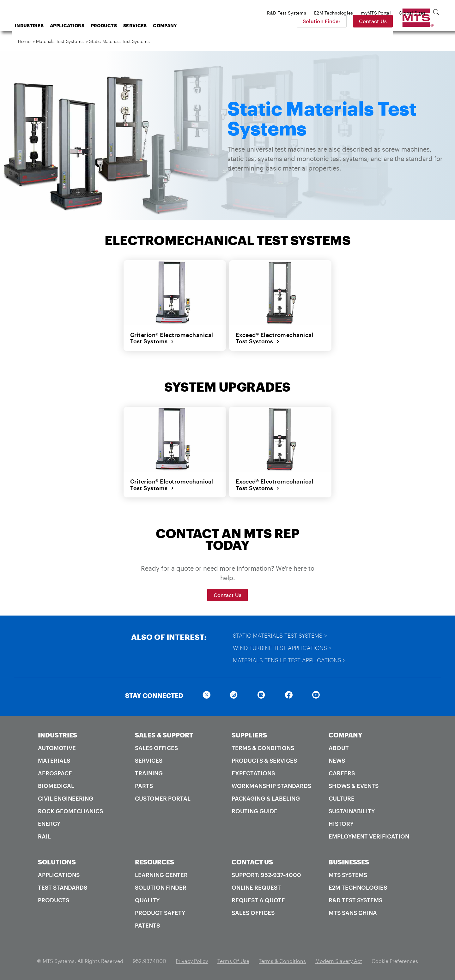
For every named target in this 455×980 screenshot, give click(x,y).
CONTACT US (252, 861)
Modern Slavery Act (339, 960)
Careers (342, 773)
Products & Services (264, 760)
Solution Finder (366, 21)
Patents (147, 925)
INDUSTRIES (58, 734)
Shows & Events (354, 785)
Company (215, 25)
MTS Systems (348, 874)
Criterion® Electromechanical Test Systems (171, 338)
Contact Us (417, 21)
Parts (144, 785)
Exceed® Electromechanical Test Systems (274, 338)
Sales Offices (156, 747)
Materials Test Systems (60, 41)
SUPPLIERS (249, 734)
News (337, 760)
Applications (118, 25)
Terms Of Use (233, 960)
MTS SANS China (353, 912)
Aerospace (55, 773)
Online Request (256, 887)
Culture (342, 798)
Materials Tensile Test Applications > (290, 659)
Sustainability (352, 810)
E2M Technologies (358, 887)
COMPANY (346, 734)
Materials (54, 760)
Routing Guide (255, 810)
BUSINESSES (349, 861)
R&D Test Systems (355, 899)
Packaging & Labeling (266, 798)
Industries (80, 25)
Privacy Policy (192, 960)
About (339, 747)
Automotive (57, 747)
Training (149, 773)
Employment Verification (369, 836)
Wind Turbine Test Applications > (282, 647)
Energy (49, 823)
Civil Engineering (66, 798)
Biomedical (56, 785)
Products (155, 25)
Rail (44, 836)
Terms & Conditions (263, 747)
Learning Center (161, 874)
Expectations (253, 773)
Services (185, 25)
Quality (147, 899)
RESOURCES (155, 861)
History (341, 823)
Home (24, 41)
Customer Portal (163, 798)
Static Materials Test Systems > (280, 635)
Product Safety (160, 912)
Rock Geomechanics (70, 810)
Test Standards (63, 887)
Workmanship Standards (271, 785)
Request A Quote (258, 899)
